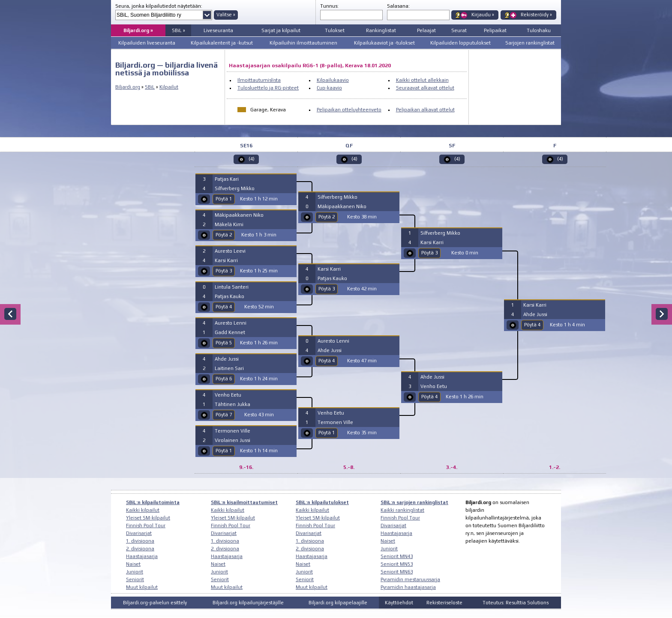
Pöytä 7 (224, 415)
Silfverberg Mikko (235, 188)
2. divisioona (140, 549)
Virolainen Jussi (232, 440)
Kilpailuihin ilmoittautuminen (303, 43)
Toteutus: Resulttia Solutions (516, 603)
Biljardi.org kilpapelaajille (338, 603)
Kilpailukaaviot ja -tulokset (384, 43)
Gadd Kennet (230, 332)
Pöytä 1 (224, 199)
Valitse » (226, 15)
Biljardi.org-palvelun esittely (155, 603)
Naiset (133, 564)
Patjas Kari (227, 179)
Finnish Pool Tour (146, 525)
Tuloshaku (539, 30)
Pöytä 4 (224, 307)
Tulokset (335, 30)
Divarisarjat (139, 533)
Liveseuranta (218, 30)
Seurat (459, 30)
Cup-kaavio (329, 88)
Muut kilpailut (142, 587)
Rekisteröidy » (536, 15)
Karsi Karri (226, 260)
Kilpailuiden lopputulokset (460, 43)
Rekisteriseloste (444, 603)
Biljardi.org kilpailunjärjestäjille (248, 603)
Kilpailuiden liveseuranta (147, 43)
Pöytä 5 (224, 343)
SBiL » (178, 30)
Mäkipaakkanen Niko (239, 215)
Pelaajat (426, 30)
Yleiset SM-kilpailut (148, 518)
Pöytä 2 (224, 235)
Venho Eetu (228, 395)
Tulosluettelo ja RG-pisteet (268, 88)
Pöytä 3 (224, 271)
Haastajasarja (142, 556)
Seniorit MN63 (397, 572)
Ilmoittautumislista (259, 80)
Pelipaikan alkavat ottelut (425, 110)
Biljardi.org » (138, 30)
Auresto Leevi (230, 251)
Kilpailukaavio (333, 80)
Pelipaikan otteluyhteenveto (349, 110)
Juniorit (135, 572)
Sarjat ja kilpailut (281, 30)
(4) (252, 159)
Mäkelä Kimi (229, 224)
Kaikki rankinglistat (402, 510)
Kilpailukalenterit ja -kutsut (222, 43)
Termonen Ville (232, 431)
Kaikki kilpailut (143, 510)
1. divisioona (140, 541)
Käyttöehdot (399, 603)
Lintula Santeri (232, 287)
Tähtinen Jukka (232, 404)
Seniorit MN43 (397, 556)
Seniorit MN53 (397, 564)
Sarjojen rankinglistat (530, 43)
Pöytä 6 (224, 379)
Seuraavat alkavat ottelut (425, 88)
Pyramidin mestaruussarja (410, 579)
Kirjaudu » (483, 15)
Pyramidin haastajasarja (408, 587)
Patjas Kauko (229, 296)
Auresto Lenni (231, 323)
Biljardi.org (128, 87)
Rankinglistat (381, 30)
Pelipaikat (495, 30)
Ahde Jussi (227, 359)
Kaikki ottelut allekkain (422, 80)
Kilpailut (169, 87)
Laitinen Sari (229, 368)
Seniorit (135, 579)
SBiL (150, 87)
